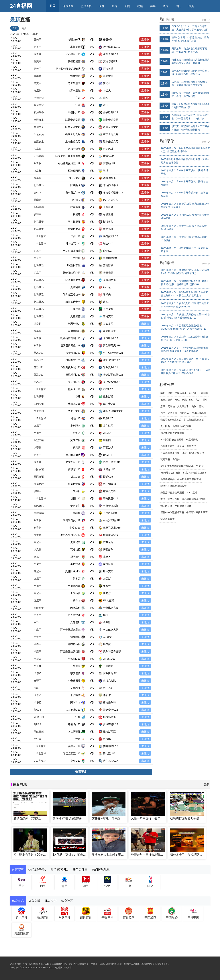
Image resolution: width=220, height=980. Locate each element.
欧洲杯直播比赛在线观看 (173, 486)
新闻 (127, 6)
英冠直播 (165, 459)
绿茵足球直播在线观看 (172, 493)
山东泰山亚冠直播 (182, 426)
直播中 (145, 40)
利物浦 (193, 393)
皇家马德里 (181, 393)
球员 (191, 6)
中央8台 (200, 466)
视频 (140, 6)
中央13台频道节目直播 (189, 479)
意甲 (163, 406)
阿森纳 (171, 406)
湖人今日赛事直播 (187, 446)
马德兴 (176, 459)
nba (191, 400)
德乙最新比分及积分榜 (194, 499)
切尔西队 (184, 413)
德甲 (205, 400)
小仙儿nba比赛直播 (194, 420)
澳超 (184, 453)
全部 (15, 28)
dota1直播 (192, 493)
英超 (163, 393)
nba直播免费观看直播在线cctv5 (177, 466)
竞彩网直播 (166, 506)
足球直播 (68, 6)
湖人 (198, 400)
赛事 (153, 6)
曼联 (194, 406)
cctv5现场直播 (197, 453)
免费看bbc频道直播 (171, 420)
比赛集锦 (204, 393)
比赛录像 (172, 413)
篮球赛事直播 (168, 519)
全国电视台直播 (183, 506)
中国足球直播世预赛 (197, 512)
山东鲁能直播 (168, 479)
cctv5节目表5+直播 (170, 473)
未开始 (145, 324)
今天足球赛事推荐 (170, 453)
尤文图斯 (165, 426)
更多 (24, 28)
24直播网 (21, 6)
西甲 (163, 413)
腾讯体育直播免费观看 (172, 433)
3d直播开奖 (192, 440)
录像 (102, 6)
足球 (170, 393)
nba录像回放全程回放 (172, 440)
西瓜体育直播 (168, 446)
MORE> (206, 20)
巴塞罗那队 (166, 400)
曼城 (201, 406)
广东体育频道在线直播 (195, 473)
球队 (178, 6)
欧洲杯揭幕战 (199, 413)
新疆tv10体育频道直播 (172, 512)
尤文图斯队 (183, 406)
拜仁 (177, 400)
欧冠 (184, 400)
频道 (166, 6)
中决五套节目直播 (170, 499)
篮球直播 (86, 6)
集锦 (115, 6)
